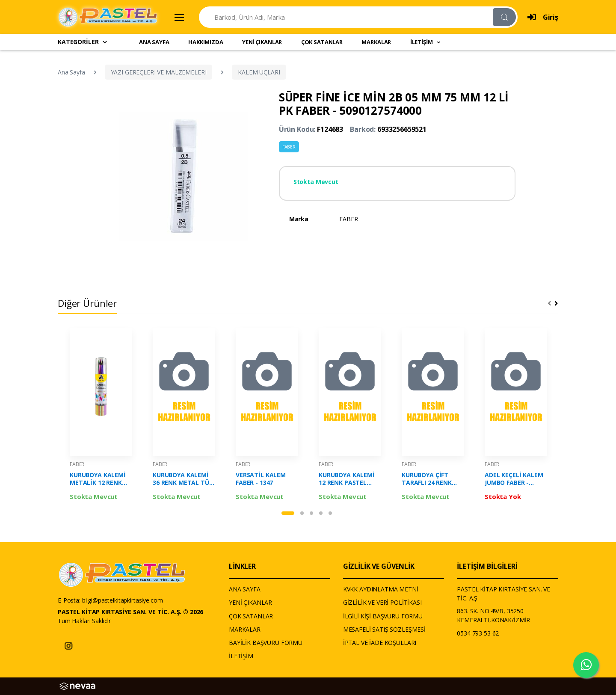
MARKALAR (376, 42)
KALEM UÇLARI (259, 72)
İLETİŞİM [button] (422, 42)
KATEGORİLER (83, 42)
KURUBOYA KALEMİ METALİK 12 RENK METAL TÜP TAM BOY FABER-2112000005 (98, 479)
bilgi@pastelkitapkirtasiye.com (123, 600)
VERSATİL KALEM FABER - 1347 (261, 479)
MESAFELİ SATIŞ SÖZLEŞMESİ (384, 629)
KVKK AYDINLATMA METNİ (381, 589)
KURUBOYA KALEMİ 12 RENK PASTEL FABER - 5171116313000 (347, 479)
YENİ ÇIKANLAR (262, 42)
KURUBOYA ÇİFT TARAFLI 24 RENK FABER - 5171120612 (430, 479)
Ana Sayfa (71, 72)
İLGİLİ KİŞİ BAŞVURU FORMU (383, 616)
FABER (289, 147)
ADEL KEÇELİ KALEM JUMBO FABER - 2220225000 (514, 479)
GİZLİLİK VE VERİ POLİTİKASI (382, 602)
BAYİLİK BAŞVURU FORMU (266, 643)
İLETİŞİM (241, 656)
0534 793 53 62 (478, 633)
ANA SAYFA (154, 42)
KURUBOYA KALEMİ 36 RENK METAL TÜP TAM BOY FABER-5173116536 (183, 479)
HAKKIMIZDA (206, 42)
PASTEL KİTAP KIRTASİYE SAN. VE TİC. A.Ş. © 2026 (130, 612)
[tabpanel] (101, 416)
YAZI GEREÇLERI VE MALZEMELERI (159, 72)
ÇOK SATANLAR (322, 42)
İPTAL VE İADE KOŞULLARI (380, 643)
